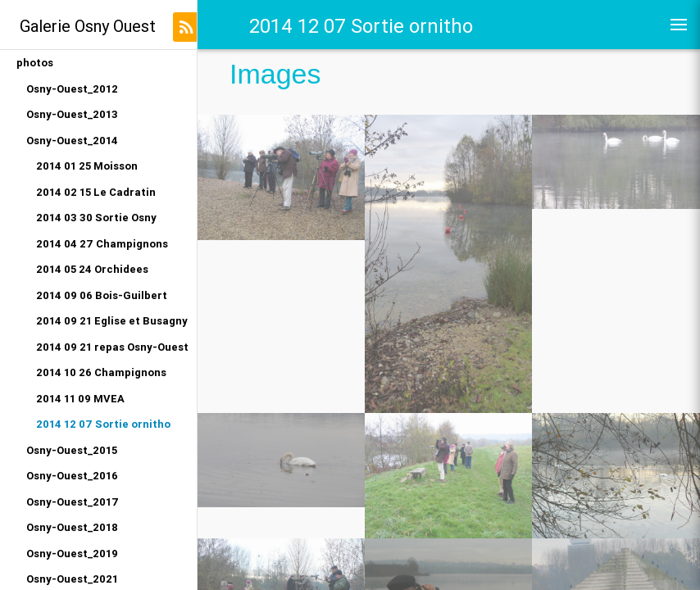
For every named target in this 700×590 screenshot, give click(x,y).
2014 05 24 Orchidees (92, 269)
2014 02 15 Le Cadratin (96, 192)
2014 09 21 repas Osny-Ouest (112, 347)
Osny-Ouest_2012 (72, 89)
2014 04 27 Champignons (102, 244)
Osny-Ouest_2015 (72, 450)
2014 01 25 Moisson (87, 166)
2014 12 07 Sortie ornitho (103, 424)
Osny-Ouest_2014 (72, 141)
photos (35, 63)
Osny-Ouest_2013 (72, 114)
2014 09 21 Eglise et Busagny (112, 321)
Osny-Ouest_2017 (73, 502)
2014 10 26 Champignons (101, 372)
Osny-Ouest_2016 (72, 476)
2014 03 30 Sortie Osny (96, 218)
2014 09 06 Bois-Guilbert (102, 295)
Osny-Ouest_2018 (72, 527)
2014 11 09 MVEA (80, 399)
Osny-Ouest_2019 (72, 554)
